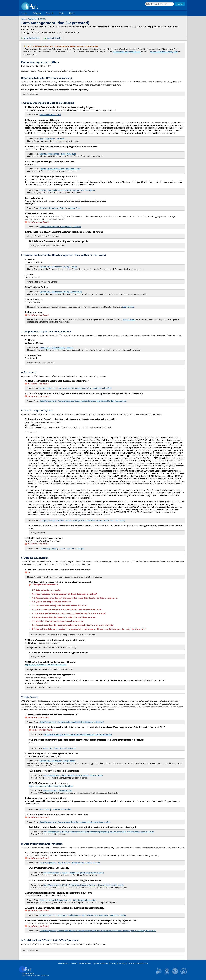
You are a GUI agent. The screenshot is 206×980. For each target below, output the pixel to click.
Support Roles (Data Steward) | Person (56, 347)
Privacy (114, 963)
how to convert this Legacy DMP (164, 52)
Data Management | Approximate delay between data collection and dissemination (75, 822)
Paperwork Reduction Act (138, 963)
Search (50, 13)
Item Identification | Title (50, 115)
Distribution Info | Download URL (58, 790)
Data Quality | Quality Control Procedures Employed (62, 548)
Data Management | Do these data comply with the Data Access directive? (72, 722)
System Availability (101, 963)
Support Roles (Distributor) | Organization (57, 761)
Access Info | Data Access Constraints (60, 748)
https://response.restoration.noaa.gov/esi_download (51, 786)
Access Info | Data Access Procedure (56, 809)
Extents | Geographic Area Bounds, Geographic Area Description (67, 190)
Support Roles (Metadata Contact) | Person (58, 267)
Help (72, 13)
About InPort (63, 963)
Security (122, 963)
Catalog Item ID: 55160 (36, 19)
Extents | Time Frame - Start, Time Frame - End (60, 169)
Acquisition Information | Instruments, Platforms (60, 227)
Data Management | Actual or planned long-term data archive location (70, 863)
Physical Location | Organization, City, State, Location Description (68, 900)
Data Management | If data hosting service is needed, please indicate (73, 775)
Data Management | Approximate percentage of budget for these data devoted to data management (83, 401)
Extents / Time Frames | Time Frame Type (58, 154)
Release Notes (85, 963)
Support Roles (128, 307)
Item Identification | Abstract (52, 139)
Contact (74, 963)
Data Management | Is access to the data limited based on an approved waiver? (78, 734)
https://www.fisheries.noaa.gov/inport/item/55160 (46, 665)
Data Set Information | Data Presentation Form (60, 208)
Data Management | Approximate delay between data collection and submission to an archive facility (83, 915)
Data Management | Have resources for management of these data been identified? (76, 388)
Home (24, 19)
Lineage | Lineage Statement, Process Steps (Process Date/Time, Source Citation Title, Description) (82, 520)
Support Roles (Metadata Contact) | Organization (61, 292)
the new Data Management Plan (127, 52)
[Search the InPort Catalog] (159, 4)
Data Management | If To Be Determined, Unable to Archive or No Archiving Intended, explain (84, 885)
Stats (61, 13)
